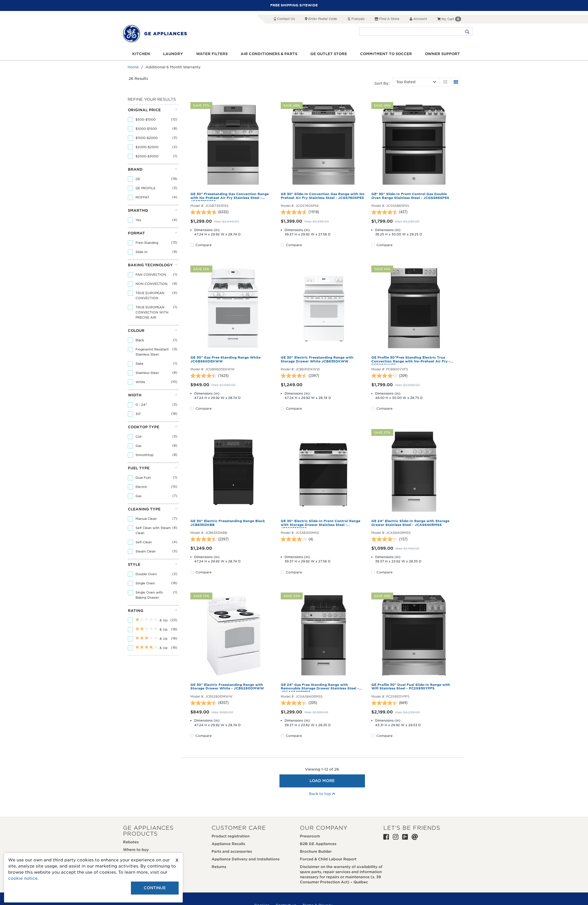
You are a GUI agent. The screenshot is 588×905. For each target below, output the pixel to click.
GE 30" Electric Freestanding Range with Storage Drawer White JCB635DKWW (317, 359)
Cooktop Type (153, 427)
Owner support (442, 54)
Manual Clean (147, 519)
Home (133, 67)
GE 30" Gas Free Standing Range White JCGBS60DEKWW (225, 359)
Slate (140, 364)
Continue (155, 888)
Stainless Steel (148, 373)
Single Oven (146, 583)
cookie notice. (23, 878)
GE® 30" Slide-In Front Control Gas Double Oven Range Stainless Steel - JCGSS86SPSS (410, 196)
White (141, 382)
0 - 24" (142, 405)
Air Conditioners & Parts (269, 54)
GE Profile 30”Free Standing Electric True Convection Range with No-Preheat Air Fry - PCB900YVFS (411, 360)
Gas (139, 446)
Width (153, 395)
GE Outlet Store (329, 54)
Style (153, 564)
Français (356, 19)
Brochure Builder (316, 851)
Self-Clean (144, 542)
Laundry (173, 54)
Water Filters (212, 54)
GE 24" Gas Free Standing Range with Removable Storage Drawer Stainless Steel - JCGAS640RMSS (320, 687)
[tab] (153, 134)
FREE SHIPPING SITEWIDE (294, 5)
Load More (322, 781)
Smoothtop (145, 455)
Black (140, 340)
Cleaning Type (153, 509)
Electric (142, 487)
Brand (153, 169)
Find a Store (387, 19)
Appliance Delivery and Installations (246, 859)
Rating (153, 611)
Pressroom (310, 836)
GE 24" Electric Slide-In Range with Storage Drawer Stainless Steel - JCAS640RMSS (410, 523)
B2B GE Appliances (318, 844)
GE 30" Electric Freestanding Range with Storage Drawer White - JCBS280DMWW (227, 687)
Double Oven (147, 574)
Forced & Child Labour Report (328, 859)
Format (153, 233)
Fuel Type (153, 468)
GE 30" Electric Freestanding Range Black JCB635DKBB (228, 523)
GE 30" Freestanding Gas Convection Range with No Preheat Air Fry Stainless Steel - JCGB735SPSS (230, 197)
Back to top (322, 794)
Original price (153, 110)
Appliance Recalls (228, 844)
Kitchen (141, 54)
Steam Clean (146, 551)
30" (139, 414)
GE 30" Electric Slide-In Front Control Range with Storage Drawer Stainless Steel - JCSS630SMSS (321, 524)
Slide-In (142, 252)
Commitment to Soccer (386, 54)
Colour (153, 330)
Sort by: (382, 83)
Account (418, 19)
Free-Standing (147, 243)
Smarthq (153, 210)
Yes (139, 220)
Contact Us (284, 19)
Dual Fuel (144, 478)
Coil (139, 437)
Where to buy (136, 850)
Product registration (231, 836)
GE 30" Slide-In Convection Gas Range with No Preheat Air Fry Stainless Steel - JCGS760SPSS (323, 196)
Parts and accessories (232, 851)
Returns (219, 867)
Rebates (131, 842)
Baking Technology (153, 265)
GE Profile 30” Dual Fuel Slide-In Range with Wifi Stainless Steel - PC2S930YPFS (411, 687)
